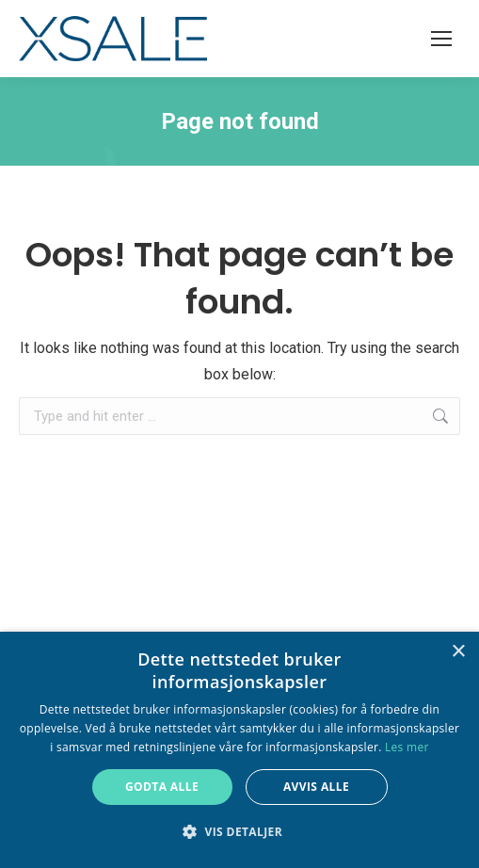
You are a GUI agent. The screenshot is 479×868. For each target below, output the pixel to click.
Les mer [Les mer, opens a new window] (407, 747)
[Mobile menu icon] (441, 39)
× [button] (458, 652)
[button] (239, 832)
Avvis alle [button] (316, 787)
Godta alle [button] (162, 787)
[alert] (239, 750)
